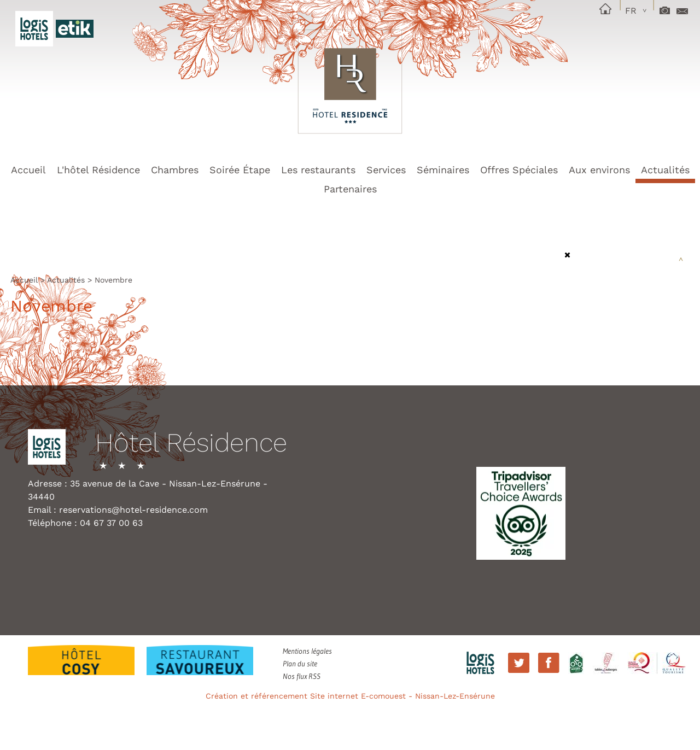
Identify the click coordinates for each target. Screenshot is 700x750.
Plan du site (300, 664)
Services (386, 170)
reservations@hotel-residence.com (133, 510)
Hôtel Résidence (191, 444)
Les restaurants (318, 170)
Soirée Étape (240, 170)
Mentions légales (307, 651)
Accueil (28, 170)
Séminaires (443, 170)
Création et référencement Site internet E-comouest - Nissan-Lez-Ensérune (350, 696)
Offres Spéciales (519, 170)
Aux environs (599, 170)
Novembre (113, 280)
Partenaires (350, 189)
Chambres (175, 170)
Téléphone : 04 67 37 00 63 (85, 523)
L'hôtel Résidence (98, 170)
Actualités (665, 170)
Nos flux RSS (302, 676)
